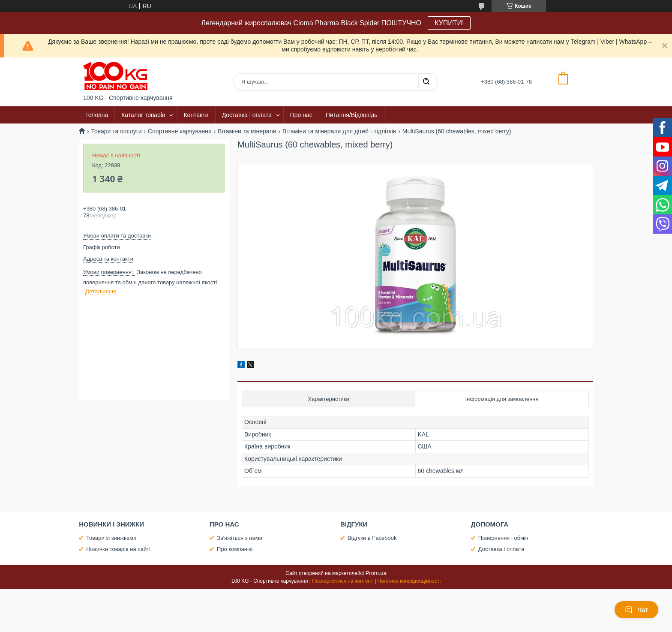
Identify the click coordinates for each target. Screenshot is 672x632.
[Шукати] (426, 82)
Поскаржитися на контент (342, 581)
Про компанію (235, 549)
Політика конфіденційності (409, 581)
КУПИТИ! (449, 23)
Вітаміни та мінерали (247, 131)
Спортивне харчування (180, 131)
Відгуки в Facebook (372, 538)
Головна (97, 115)
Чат (636, 610)
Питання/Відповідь (352, 115)
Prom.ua (376, 573)
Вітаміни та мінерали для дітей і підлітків (339, 131)
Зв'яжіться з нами (240, 538)
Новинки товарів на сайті (118, 549)
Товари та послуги (116, 131)
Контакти (196, 115)
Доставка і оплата (247, 115)
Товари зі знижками (111, 538)
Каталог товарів (143, 115)
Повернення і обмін (503, 538)
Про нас (301, 115)
